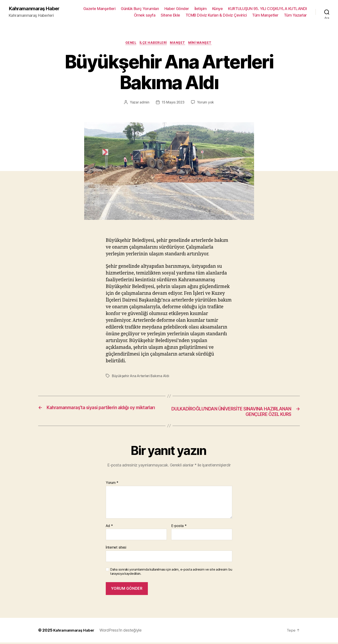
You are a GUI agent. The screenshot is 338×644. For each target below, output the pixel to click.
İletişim (201, 9)
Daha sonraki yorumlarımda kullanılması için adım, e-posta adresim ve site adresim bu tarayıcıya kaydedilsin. (171, 573)
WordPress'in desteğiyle (124, 632)
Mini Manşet (203, 44)
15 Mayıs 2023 (173, 103)
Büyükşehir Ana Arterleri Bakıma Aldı (141, 377)
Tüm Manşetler (265, 15)
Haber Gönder (177, 9)
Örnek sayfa (145, 15)
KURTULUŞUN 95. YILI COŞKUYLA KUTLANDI (267, 9)
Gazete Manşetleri (99, 9)
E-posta (179, 527)
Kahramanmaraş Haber (36, 9)
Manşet (179, 44)
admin (144, 103)
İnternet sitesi (116, 549)
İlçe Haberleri (153, 44)
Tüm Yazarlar (295, 15)
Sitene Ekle (170, 15)
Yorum (112, 484)
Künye (218, 9)
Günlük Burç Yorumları (140, 9)
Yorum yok (206, 103)
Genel (129, 44)
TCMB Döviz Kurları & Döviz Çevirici (216, 15)
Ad (109, 527)
